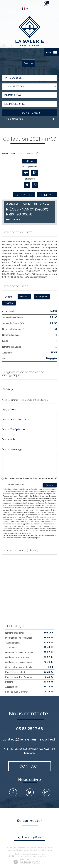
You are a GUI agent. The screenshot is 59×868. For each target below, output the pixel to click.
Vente (28, 63)
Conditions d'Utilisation (14, 538)
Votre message (12, 449)
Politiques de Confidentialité (44, 535)
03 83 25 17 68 (29, 729)
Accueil (5, 153)
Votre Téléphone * (14, 429)
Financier (9, 303)
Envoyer (50, 485)
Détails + (24, 297)
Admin (50, 850)
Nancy (14, 153)
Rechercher (30, 113)
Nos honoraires (36, 850)
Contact (30, 766)
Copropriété (42, 297)
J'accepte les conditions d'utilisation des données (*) (31, 478)
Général (8, 297)
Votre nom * (10, 410)
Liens (44, 850)
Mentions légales (23, 850)
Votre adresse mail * (16, 419)
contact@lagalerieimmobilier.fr (30, 739)
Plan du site (11, 850)
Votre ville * (10, 439)
